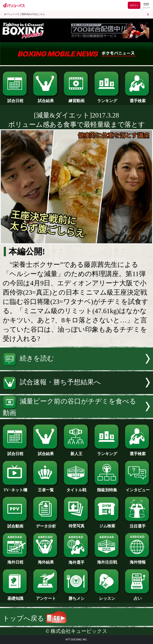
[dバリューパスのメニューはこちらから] (146, 6)
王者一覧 (46, 488)
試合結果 (46, 99)
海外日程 (15, 560)
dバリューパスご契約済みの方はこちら (24, 14)
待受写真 (76, 524)
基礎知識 (15, 596)
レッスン (107, 596)
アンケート (46, 596)
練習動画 (76, 99)
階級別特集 (107, 488)
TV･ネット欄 (15, 488)
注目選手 (138, 524)
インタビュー (138, 488)
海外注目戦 (107, 560)
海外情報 (138, 560)
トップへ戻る (34, 618)
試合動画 (15, 524)
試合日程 (15, 99)
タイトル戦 (76, 488)
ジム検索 (107, 524)
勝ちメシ (76, 596)
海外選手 (76, 560)
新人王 (76, 452)
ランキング (107, 99)
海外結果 (46, 560)
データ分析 (46, 524)
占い (138, 596)
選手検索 (138, 99)
